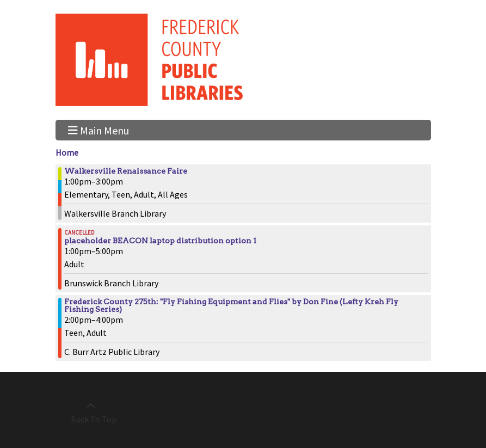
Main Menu (99, 130)
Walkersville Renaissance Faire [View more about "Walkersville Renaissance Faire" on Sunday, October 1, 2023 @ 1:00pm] (126, 171)
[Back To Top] (91, 413)
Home (67, 152)
